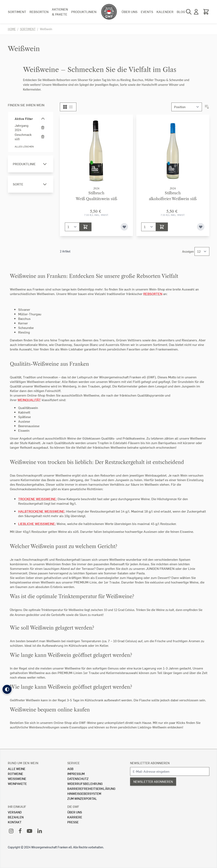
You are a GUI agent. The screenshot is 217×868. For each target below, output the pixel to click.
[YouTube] (30, 831)
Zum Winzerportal (82, 798)
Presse (73, 822)
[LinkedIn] (40, 831)
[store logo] (109, 12)
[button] (7, 689)
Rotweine (15, 774)
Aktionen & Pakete (60, 12)
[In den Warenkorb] (85, 227)
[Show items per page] (202, 251)
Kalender (165, 12)
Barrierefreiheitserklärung (91, 788)
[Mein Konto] (196, 12)
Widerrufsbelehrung (85, 784)
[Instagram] (11, 831)
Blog (181, 12)
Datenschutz (78, 779)
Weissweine (17, 779)
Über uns (130, 12)
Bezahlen (16, 817)
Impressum (76, 774)
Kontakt (15, 822)
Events (147, 12)
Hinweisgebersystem (84, 793)
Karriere (75, 817)
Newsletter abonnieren (150, 763)
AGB (70, 769)
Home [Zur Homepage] (12, 29)
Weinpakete (17, 784)
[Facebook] (20, 831)
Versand (15, 812)
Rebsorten (39, 12)
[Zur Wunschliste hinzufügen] (124, 227)
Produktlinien (84, 12)
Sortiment (17, 12)
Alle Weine (17, 769)
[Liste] (71, 107)
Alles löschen (24, 146)
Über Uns (75, 812)
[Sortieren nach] (187, 107)
